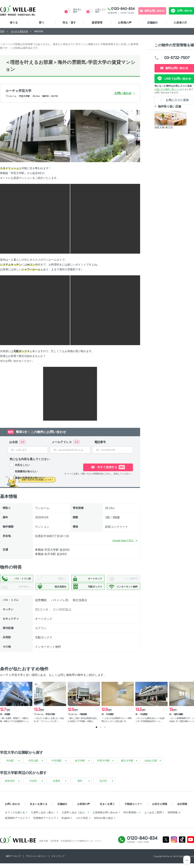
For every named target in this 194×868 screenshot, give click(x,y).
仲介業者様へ (131, 817)
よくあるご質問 (153, 817)
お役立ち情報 (160, 809)
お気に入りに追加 (177, 100)
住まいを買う (107, 809)
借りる (14, 23)
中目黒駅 (57, 765)
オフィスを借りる (15, 817)
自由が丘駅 (151, 765)
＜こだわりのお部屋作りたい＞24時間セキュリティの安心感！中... (123, 721)
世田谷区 (10, 785)
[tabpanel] (16, 704)
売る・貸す (69, 23)
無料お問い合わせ (154, 11)
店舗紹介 (153, 23)
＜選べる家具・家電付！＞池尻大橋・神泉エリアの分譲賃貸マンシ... (16, 721)
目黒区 (57, 785)
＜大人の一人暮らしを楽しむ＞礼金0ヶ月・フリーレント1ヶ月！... (52, 720)
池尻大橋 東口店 (164, 127)
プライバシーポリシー (36, 861)
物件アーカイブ (13, 861)
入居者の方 (180, 23)
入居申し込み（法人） (74, 817)
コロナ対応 (82, 823)
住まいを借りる (39, 809)
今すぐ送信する (115, 467)
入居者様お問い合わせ (105, 817)
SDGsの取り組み (104, 823)
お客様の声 (125, 23)
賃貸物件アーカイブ (16, 823)
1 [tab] (96, 732)
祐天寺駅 (80, 765)
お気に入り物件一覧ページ (167, 89)
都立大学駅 (127, 765)
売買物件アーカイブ (45, 823)
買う (41, 23)
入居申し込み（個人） (43, 817)
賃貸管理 (97, 23)
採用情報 (173, 817)
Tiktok (182, 844)
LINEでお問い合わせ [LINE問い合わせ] (177, 79)
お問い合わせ (184, 11)
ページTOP (187, 861)
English (66, 823)
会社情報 (182, 809)
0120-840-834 (123, 9)
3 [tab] (105, 732)
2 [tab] (101, 732)
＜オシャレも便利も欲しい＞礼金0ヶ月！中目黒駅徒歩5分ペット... (160, 720)
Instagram (174, 844)
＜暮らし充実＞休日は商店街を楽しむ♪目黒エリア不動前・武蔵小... (88, 721)
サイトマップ (58, 861)
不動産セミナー (133, 809)
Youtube (191, 844)
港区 (80, 785)
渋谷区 (33, 785)
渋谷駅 (10, 765)
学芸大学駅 (103, 765)
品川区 (103, 785)
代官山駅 (33, 765)
